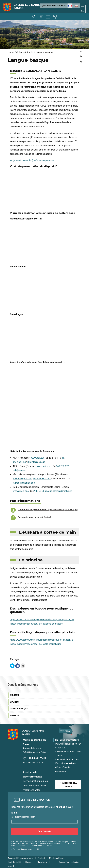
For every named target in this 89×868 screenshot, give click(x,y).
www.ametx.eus (21, 491)
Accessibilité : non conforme (21, 858)
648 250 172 (62, 466)
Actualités (41, 17)
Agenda (48, 17)
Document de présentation (48, 510)
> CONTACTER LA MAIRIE (68, 785)
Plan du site (42, 862)
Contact (55, 17)
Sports (14, 702)
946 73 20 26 (41, 491)
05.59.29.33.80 (37, 763)
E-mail (15, 813)
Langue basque (19, 709)
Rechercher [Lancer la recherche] (34, 16)
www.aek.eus (38, 458)
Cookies (29, 862)
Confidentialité (14, 862)
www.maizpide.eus (22, 479)
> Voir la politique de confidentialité (25, 849)
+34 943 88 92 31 (42, 479)
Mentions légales (57, 858)
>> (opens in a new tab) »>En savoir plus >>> (32, 160)
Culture (15, 695)
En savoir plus (34, 517)
